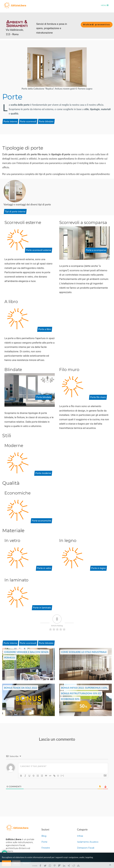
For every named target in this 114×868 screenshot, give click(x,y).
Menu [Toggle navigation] (105, 5)
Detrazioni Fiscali (86, 848)
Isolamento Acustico (88, 842)
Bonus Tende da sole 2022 (20, 688)
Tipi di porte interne (15, 211)
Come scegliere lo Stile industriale (84, 652)
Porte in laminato (42, 608)
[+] (62, 775)
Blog (44, 836)
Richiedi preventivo (97, 24)
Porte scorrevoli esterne (39, 250)
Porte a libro (45, 329)
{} (58, 775)
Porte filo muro (98, 397)
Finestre (46, 848)
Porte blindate (44, 397)
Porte (10, 121)
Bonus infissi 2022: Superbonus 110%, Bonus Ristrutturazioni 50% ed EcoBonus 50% (84, 693)
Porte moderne (43, 473)
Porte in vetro (44, 568)
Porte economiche (41, 521)
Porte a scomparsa (96, 250)
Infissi (80, 836)
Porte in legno (98, 568)
